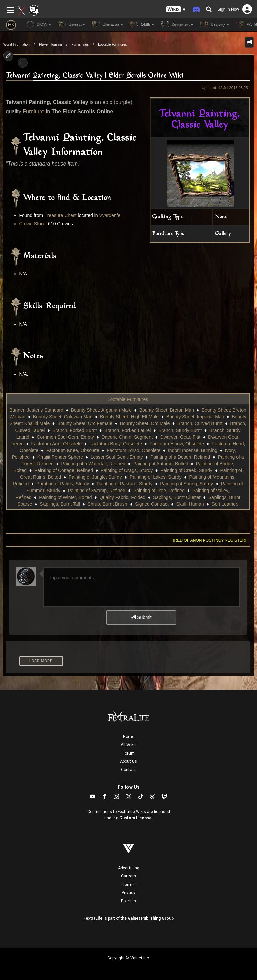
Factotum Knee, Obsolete (73, 450)
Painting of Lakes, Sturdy (156, 477)
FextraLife (93, 918)
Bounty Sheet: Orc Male (145, 423)
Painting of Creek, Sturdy (186, 470)
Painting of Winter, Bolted (65, 497)
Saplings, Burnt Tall (60, 504)
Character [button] (107, 25)
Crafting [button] (215, 25)
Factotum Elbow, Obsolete (177, 444)
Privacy (128, 893)
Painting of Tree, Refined (159, 491)
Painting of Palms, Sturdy (63, 484)
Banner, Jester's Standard (36, 410)
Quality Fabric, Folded (122, 497)
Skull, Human (190, 504)
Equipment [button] (177, 25)
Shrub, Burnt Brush (108, 504)
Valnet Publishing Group (151, 918)
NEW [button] (38, 25)
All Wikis (129, 745)
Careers (128, 876)
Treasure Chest (61, 215)
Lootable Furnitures (112, 44)
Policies (128, 901)
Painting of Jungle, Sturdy (95, 477)
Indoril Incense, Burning (193, 450)
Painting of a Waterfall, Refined (93, 464)
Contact (128, 770)
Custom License (136, 818)
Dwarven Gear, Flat (181, 437)
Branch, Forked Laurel (128, 430)
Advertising (129, 868)
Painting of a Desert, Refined (180, 457)
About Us (128, 761)
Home (129, 737)
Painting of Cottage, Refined (64, 470)
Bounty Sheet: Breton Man (167, 410)
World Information (17, 44)
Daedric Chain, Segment (127, 437)
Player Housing (51, 44)
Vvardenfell (111, 215)
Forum (129, 753)
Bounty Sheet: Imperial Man (195, 417)
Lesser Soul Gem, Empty (117, 457)
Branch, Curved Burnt (200, 423)
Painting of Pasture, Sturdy (125, 484)
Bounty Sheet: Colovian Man (63, 417)
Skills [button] (142, 25)
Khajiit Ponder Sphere (60, 457)
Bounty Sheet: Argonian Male (101, 410)
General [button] (71, 25)
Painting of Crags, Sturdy (127, 470)
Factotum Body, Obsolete (116, 444)
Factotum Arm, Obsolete (56, 444)
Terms (129, 885)
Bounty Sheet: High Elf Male (129, 417)
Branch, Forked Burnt (74, 430)
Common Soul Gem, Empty (65, 437)
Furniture (33, 111)
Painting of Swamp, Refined (97, 491)
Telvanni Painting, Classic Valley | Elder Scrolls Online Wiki (95, 76)
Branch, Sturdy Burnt (180, 430)
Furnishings (80, 44)
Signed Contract (152, 504)
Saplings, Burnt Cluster (177, 497)
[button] (176, 10)
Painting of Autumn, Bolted (161, 464)
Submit (141, 617)
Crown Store (32, 224)
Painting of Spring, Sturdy (187, 484)
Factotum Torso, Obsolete (134, 450)
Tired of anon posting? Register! (208, 540)
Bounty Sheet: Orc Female (85, 423)
